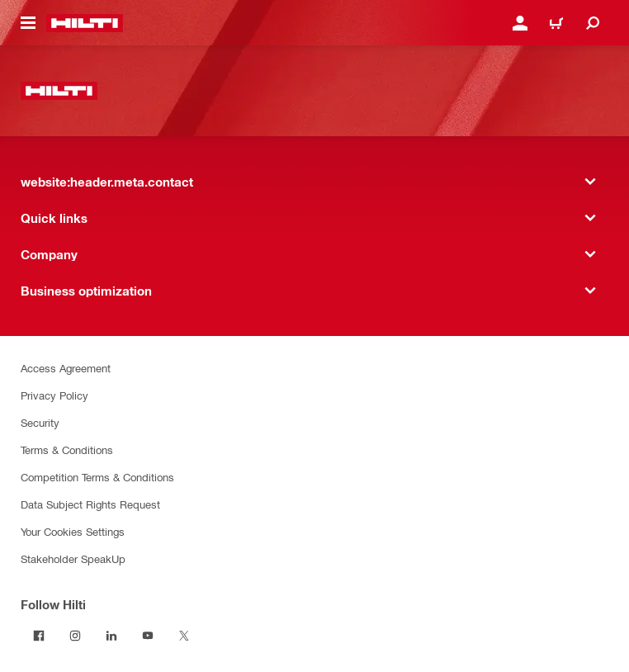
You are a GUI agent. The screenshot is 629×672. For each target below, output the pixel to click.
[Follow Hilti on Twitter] (184, 636)
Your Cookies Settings (73, 531)
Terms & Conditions (67, 450)
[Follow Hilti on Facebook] (39, 636)
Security (40, 422)
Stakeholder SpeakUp (73, 558)
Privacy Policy (54, 395)
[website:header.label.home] (85, 23)
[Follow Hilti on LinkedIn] (111, 636)
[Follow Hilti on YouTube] (148, 636)
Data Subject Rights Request (90, 504)
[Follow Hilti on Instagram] (75, 636)
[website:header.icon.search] (593, 23)
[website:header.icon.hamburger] (28, 23)
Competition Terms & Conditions (97, 477)
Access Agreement (66, 368)
